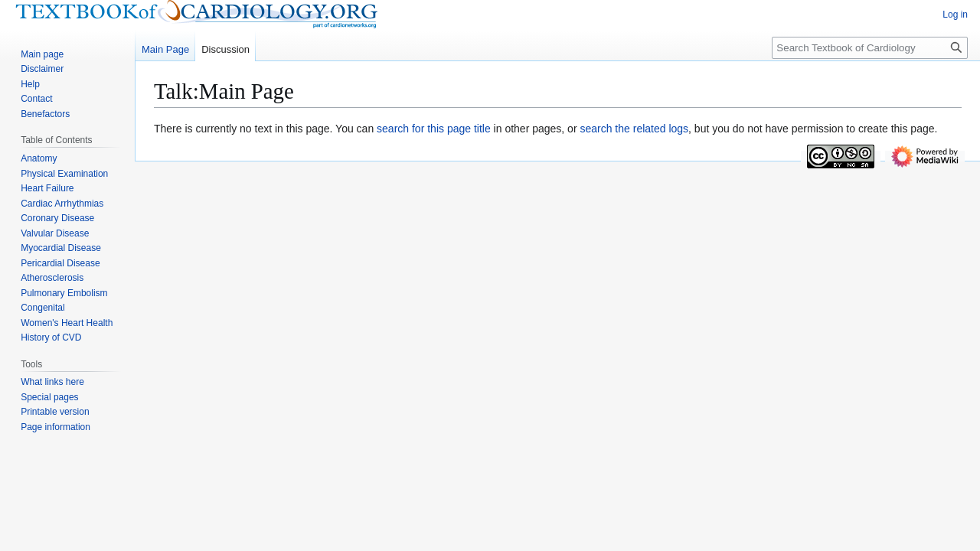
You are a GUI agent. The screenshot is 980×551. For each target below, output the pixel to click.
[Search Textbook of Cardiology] (870, 48)
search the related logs (634, 129)
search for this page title (434, 129)
